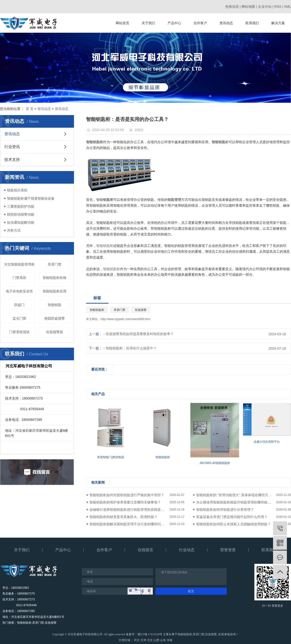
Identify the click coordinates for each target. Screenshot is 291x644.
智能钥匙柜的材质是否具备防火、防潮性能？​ (123, 517)
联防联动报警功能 (21, 214)
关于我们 (148, 23)
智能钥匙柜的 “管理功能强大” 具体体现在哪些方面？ (236, 495)
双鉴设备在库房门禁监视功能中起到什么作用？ (232, 517)
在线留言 (145, 550)
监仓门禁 (19, 318)
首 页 (30, 109)
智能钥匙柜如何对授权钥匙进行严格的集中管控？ (127, 495)
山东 (163, 640)
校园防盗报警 (55, 318)
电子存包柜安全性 (19, 291)
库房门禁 (55, 264)
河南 (170, 640)
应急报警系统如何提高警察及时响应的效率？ (140, 334)
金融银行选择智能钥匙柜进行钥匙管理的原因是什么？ (130, 510)
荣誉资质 (228, 550)
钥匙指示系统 (17, 190)
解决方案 (278, 23)
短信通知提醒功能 (21, 222)
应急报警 (141, 310)
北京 (150, 640)
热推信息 (232, 7)
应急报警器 (55, 332)
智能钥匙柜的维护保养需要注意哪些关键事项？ (125, 502)
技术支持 (12, 160)
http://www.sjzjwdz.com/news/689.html (125, 319)
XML (287, 7)
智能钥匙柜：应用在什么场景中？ (131, 348)
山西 (156, 640)
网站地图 (248, 7)
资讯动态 (226, 23)
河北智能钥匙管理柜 (19, 264)
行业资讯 (12, 147)
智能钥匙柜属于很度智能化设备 (31, 198)
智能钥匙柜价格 (55, 278)
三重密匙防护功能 (21, 206)
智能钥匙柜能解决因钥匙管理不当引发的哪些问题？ (129, 524)
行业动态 (187, 550)
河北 (137, 640)
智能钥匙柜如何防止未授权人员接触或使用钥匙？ (234, 524)
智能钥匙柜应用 (55, 291)
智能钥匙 (55, 305)
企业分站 (265, 7)
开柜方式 (14, 230)
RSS (278, 7)
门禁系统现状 (19, 332)
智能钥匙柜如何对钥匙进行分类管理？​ (225, 510)
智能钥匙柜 (105, 246)
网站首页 (122, 23)
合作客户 (200, 23)
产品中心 (174, 23)
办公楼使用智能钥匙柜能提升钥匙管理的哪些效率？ (235, 502)
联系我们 (252, 23)
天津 (143, 640)
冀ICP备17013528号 (150, 634)
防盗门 (19, 305)
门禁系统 (19, 278)
